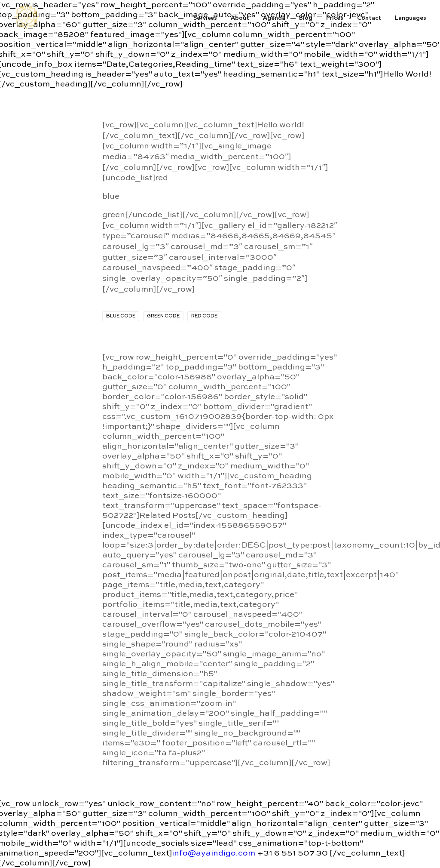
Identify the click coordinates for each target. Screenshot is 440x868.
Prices (335, 18)
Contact (369, 18)
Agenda (274, 18)
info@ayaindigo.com (214, 853)
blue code (121, 316)
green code (163, 316)
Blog (306, 18)
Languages (411, 18)
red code (204, 316)
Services (205, 18)
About (240, 18)
